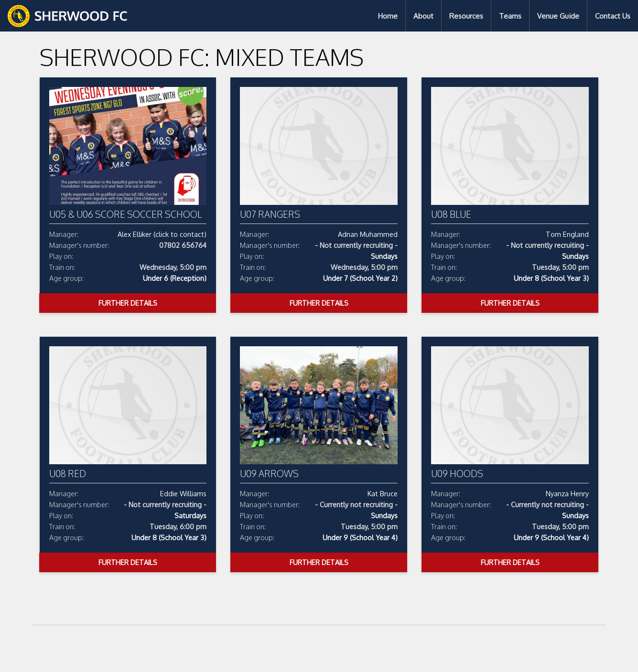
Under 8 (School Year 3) (551, 278)
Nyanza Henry (567, 493)
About (423, 16)
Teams (510, 16)
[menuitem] (388, 16)
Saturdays (190, 515)
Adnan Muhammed (368, 234)
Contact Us (613, 16)
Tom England (567, 234)
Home (388, 16)
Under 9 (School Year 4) (360, 537)
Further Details (128, 303)
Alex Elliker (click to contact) (162, 234)
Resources (466, 16)
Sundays (384, 256)
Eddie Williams (183, 493)
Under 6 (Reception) (175, 278)
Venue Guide (558, 16)
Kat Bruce (383, 493)
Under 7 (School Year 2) (360, 278)
